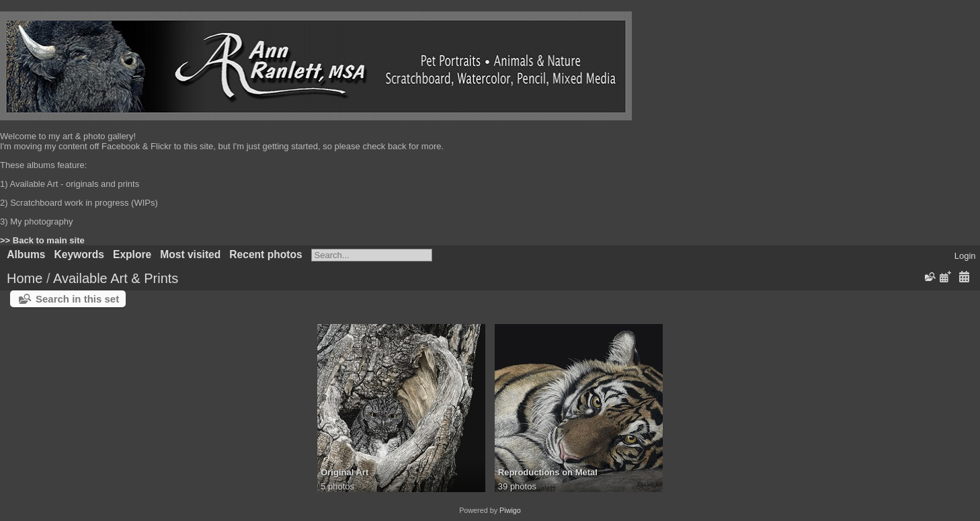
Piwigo (510, 510)
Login (965, 256)
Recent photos (266, 254)
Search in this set (77, 299)
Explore (132, 254)
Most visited (190, 254)
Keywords (79, 254)
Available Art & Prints (116, 278)
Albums (26, 254)
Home (25, 278)
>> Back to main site (42, 240)
